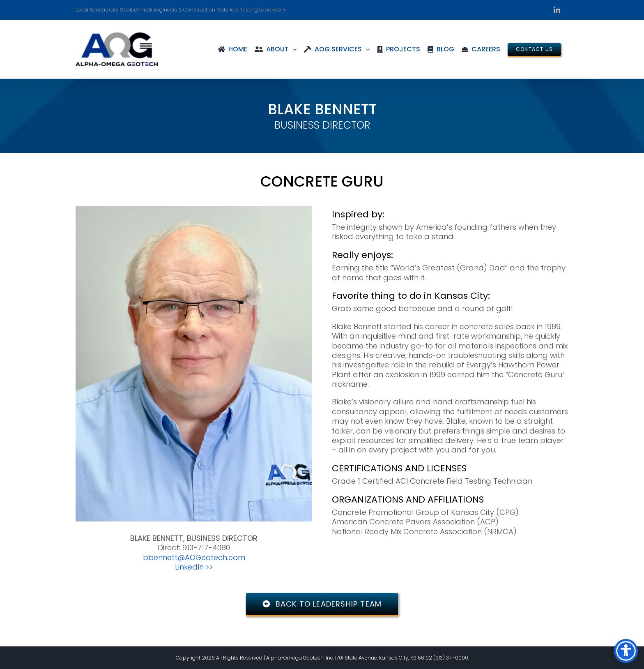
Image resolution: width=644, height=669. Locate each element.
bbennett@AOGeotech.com (194, 557)
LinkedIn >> (194, 567)
